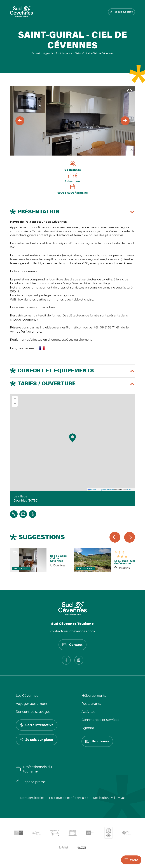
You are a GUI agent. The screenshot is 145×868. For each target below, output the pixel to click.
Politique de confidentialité (69, 798)
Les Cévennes (27, 696)
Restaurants (91, 704)
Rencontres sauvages (33, 712)
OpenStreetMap (107, 490)
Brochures (97, 741)
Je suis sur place (121, 12)
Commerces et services (100, 720)
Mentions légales (32, 798)
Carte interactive (37, 725)
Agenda (88, 728)
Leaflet (92, 490)
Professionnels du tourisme (34, 769)
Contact (72, 645)
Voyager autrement (32, 704)
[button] (72, 438)
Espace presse (31, 782)
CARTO (131, 490)
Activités (88, 712)
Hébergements (94, 696)
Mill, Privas (118, 798)
